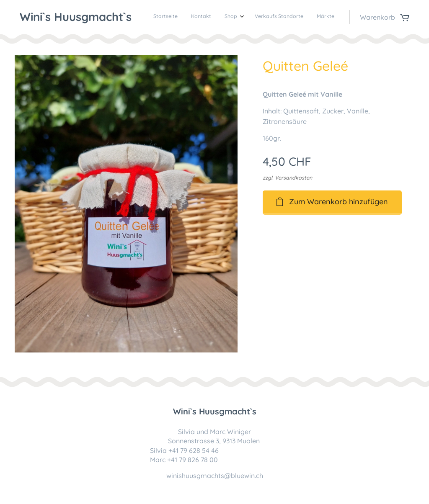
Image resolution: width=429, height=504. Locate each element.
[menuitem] (279, 17)
